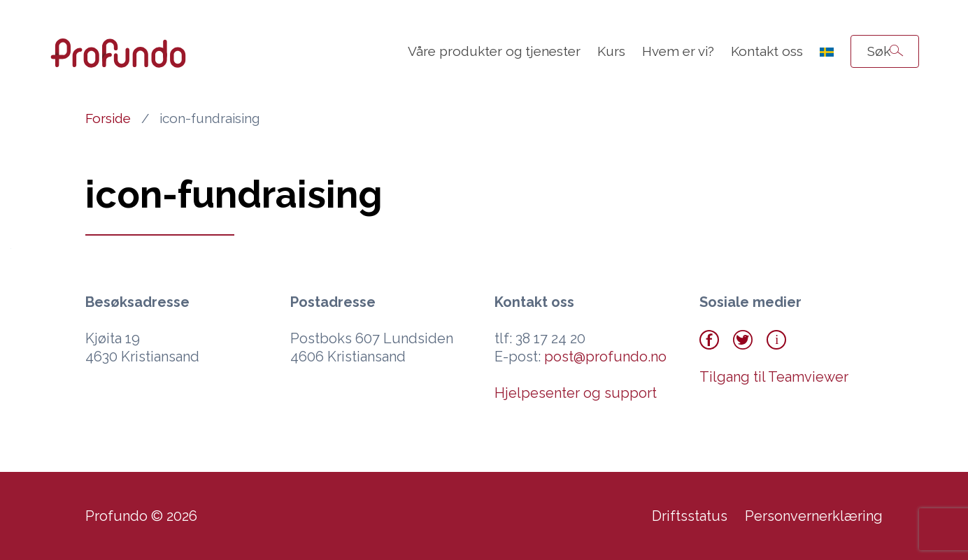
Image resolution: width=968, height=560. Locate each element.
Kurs (611, 51)
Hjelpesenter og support (576, 393)
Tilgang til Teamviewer (774, 377)
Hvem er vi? (678, 51)
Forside (108, 118)
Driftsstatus (690, 516)
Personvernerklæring (814, 516)
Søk (879, 51)
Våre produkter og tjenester (494, 51)
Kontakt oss (767, 51)
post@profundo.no (605, 357)
